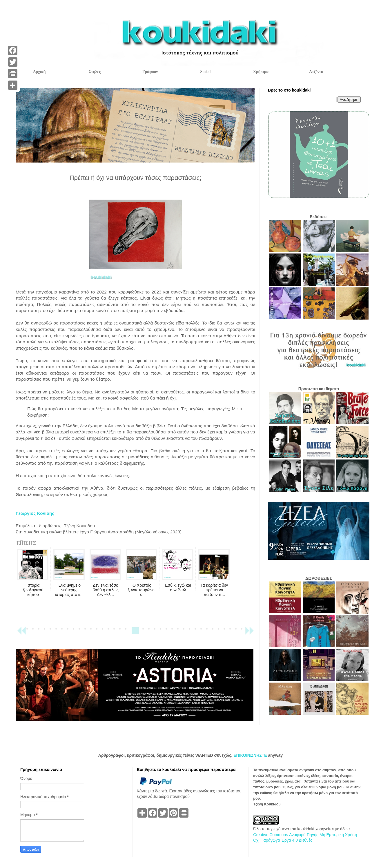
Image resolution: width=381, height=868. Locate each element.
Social (206, 72)
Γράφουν (150, 72)
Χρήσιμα (261, 72)
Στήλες (95, 72)
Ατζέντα (316, 72)
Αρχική (39, 72)
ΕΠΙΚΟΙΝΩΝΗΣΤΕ (251, 755)
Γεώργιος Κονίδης (35, 513)
